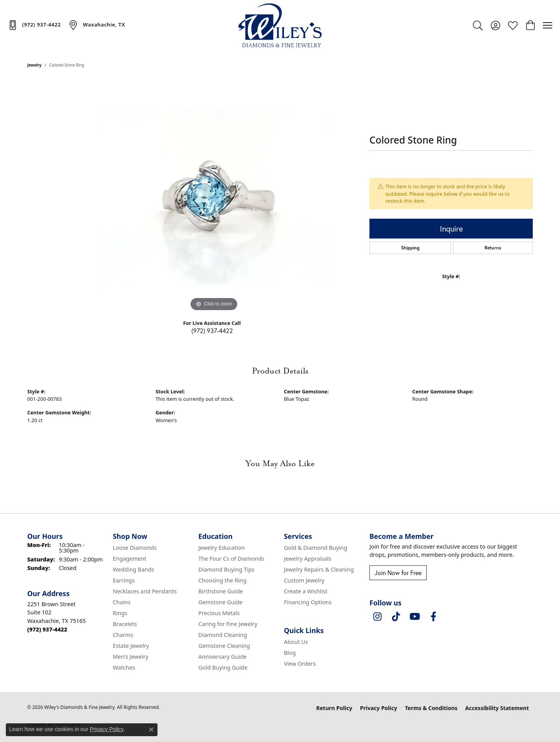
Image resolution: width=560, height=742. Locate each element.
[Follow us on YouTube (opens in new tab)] (415, 617)
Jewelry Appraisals (308, 559)
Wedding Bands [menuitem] (133, 569)
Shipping (410, 248)
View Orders (300, 664)
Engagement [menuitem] (129, 559)
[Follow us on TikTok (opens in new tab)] (396, 617)
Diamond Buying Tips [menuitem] (226, 569)
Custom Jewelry (304, 580)
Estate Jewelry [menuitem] (131, 646)
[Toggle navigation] (548, 25)
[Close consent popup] (151, 730)
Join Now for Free (398, 573)
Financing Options (308, 602)
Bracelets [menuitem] (125, 624)
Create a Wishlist (306, 591)
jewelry (34, 65)
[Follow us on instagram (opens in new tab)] (377, 617)
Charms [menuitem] (123, 635)
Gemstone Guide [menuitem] (220, 602)
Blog (290, 653)
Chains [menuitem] (122, 602)
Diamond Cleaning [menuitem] (223, 635)
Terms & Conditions (431, 708)
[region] (214, 196)
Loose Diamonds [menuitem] (135, 548)
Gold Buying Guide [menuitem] (223, 667)
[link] (34, 25)
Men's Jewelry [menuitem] (131, 657)
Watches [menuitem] (124, 667)
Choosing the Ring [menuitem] (222, 580)
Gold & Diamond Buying (316, 548)
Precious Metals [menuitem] (219, 613)
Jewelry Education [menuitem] (221, 548)
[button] (478, 25)
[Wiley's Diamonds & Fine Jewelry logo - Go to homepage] (280, 25)
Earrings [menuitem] (124, 580)
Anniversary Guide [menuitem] (222, 657)
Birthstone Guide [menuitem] (221, 591)
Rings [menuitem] (120, 613)
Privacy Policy (379, 708)
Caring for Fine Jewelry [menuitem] (228, 624)
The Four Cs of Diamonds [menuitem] (231, 559)
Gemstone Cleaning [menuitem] (224, 646)
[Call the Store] (47, 629)
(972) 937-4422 (212, 331)
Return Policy (334, 708)
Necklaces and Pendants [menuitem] (145, 591)
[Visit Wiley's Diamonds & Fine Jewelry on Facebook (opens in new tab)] (433, 617)
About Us (296, 642)
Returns (493, 248)
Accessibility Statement (497, 708)
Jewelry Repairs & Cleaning (319, 569)
